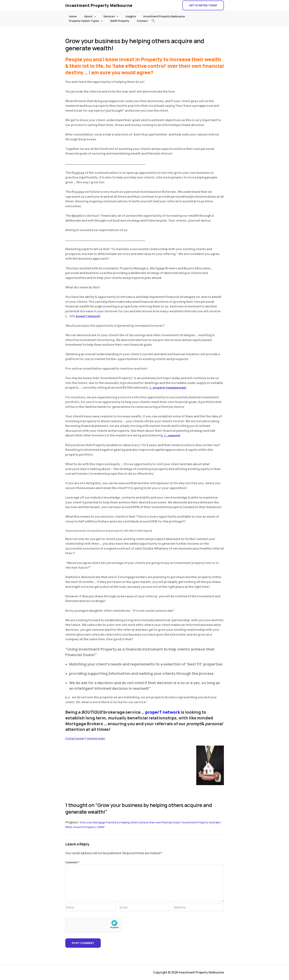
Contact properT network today (88, 738)
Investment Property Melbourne (99, 5)
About (87, 16)
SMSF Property (78, 21)
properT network (89, 316)
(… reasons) (173, 435)
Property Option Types (199, 16)
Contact (98, 21)
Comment (72, 862)
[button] (203, 5)
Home (72, 16)
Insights (124, 16)
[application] (91, 16)
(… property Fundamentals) (170, 388)
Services (106, 16)
